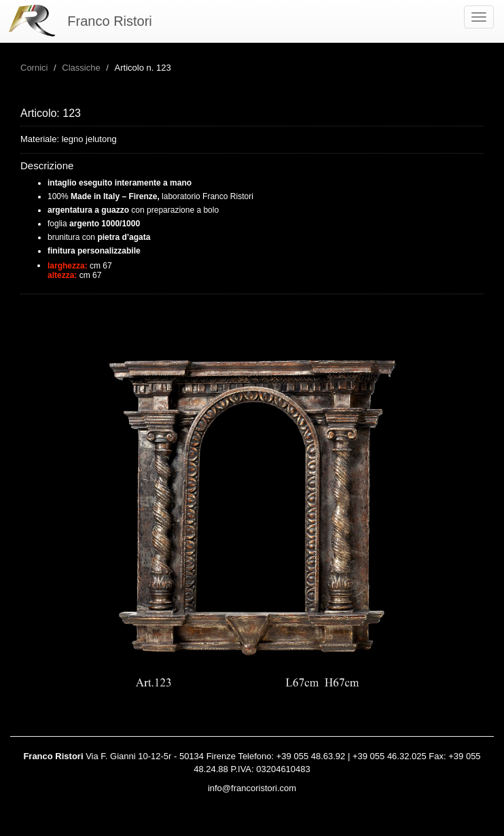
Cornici (34, 68)
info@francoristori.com (252, 788)
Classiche (81, 68)
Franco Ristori (109, 21)
